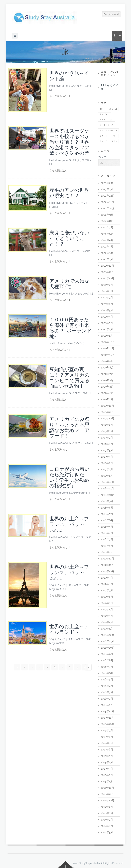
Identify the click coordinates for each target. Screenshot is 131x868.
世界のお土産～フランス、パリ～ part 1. (69, 572)
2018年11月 (107, 489)
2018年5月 (107, 527)
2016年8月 (107, 660)
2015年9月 (107, 730)
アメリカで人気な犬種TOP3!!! (69, 284)
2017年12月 (107, 559)
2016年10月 (108, 648)
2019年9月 (107, 425)
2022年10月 (108, 208)
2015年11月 (107, 718)
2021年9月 (107, 285)
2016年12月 (107, 635)
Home (91, 59)
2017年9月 (107, 578)
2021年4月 (107, 317)
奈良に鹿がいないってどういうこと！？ (69, 238)
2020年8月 (107, 368)
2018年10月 (108, 495)
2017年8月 (107, 584)
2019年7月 (107, 438)
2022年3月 (107, 253)
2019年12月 (107, 406)
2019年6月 (107, 444)
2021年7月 (107, 298)
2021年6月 (107, 304)
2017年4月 (107, 609)
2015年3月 (107, 769)
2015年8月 (107, 737)
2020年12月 (108, 342)
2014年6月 (107, 826)
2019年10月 (107, 418)
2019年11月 (107, 412)
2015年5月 (107, 756)
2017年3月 (107, 616)
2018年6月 (107, 520)
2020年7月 (107, 374)
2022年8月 (107, 221)
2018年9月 (107, 501)
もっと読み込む (60, 96)
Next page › (88, 667)
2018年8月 (107, 508)
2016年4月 (107, 686)
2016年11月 (107, 641)
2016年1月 (107, 705)
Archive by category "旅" (110, 59)
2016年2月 (107, 699)
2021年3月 (107, 323)
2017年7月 (107, 590)
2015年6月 (107, 750)
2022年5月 (107, 240)
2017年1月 (107, 629)
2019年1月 (107, 476)
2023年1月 (107, 189)
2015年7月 (107, 743)
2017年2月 (107, 622)
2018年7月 (107, 514)
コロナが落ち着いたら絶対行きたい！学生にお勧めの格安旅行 (69, 477)
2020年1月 (107, 399)
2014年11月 (107, 794)
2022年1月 (107, 259)
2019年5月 (107, 450)
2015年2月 (107, 775)
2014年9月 (107, 807)
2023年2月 (107, 183)
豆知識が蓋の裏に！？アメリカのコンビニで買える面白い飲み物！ (70, 378)
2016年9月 (107, 654)
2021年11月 (107, 272)
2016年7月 (107, 667)
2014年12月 (107, 788)
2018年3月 (107, 539)
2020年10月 (108, 355)
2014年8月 (107, 813)
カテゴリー (105, 157)
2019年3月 (107, 463)
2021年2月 (107, 329)
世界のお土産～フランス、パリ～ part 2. (69, 524)
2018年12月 (107, 482)
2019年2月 (107, 469)
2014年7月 (107, 820)
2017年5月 (107, 603)
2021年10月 (107, 278)
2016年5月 (107, 680)
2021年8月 (107, 291)
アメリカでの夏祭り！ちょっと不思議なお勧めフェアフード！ (69, 427)
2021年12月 (107, 266)
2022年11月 (107, 202)
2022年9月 (107, 215)
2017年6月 (107, 597)
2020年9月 (107, 361)
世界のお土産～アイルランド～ (69, 629)
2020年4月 (107, 380)
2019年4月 (107, 457)
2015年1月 (107, 781)
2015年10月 (107, 724)
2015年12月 (107, 711)
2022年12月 (108, 196)
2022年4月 (107, 247)
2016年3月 (107, 692)
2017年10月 (107, 571)
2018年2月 (107, 546)
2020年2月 (107, 393)
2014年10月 (107, 800)
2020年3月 (107, 387)
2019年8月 (107, 431)
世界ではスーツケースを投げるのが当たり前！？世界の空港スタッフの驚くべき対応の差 (69, 142)
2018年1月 (107, 552)
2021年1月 (107, 336)
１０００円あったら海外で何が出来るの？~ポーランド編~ (71, 328)
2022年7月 (107, 227)
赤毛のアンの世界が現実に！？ (69, 193)
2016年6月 (107, 673)
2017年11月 (107, 565)
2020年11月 (107, 348)
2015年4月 (107, 762)
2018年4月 (107, 533)
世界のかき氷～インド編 (69, 76)
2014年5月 (107, 832)
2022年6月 (107, 234)
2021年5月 (107, 310)
